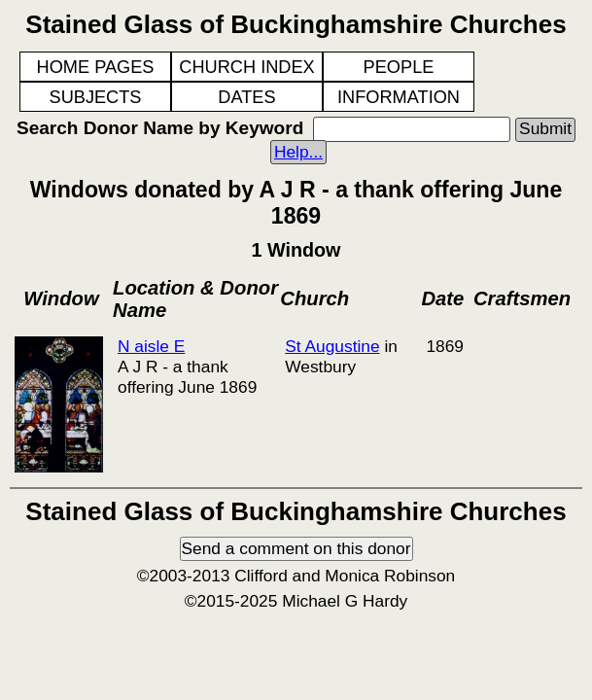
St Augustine (332, 346)
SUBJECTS (96, 97)
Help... (298, 152)
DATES (246, 97)
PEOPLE (399, 67)
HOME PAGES (96, 67)
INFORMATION (399, 97)
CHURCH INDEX (246, 67)
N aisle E (151, 346)
